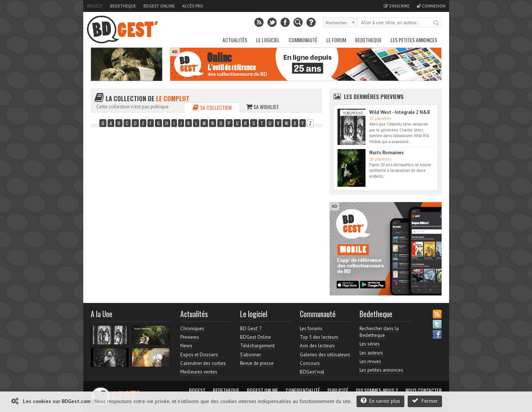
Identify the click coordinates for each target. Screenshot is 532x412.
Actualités (235, 40)
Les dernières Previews (374, 96)
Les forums (311, 329)
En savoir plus (380, 401)
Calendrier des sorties (203, 363)
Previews (190, 337)
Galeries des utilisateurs (325, 355)
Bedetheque (123, 6)
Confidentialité (303, 390)
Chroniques (192, 329)
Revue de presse (257, 363)
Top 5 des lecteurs (319, 337)
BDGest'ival (312, 372)
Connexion (431, 6)
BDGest (95, 6)
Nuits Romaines (386, 153)
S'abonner (251, 355)
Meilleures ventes (199, 372)
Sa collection (212, 107)
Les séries (370, 344)
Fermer (425, 401)
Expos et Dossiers (199, 355)
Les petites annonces (414, 40)
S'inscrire (397, 6)
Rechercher (436, 23)
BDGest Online (159, 6)
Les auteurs (371, 353)
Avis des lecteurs (317, 346)
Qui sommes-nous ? (377, 390)
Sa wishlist (262, 107)
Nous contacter (424, 390)
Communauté (303, 40)
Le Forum (336, 40)
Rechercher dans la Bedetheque (379, 332)
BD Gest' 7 (251, 329)
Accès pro (193, 6)
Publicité (338, 390)
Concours (310, 363)
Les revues (370, 361)
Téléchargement (257, 346)
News (186, 346)
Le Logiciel (268, 40)
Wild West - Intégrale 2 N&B (400, 112)
